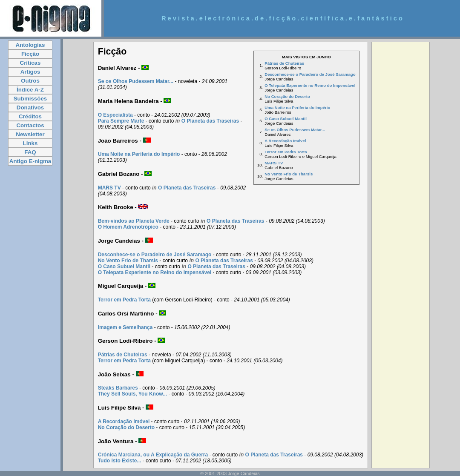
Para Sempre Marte (121, 121)
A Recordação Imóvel (285, 141)
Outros (30, 81)
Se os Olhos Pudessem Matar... (295, 130)
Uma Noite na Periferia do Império (297, 108)
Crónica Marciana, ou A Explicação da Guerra (153, 455)
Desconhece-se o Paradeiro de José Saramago (310, 74)
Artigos (30, 72)
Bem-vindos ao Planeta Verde (134, 221)
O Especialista (115, 115)
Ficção (30, 54)
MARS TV (274, 163)
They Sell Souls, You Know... (132, 394)
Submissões (30, 99)
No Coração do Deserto (287, 96)
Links (30, 143)
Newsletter (30, 134)
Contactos (30, 125)
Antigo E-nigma (30, 161)
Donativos (30, 108)
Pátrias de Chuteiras (284, 63)
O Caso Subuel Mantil (286, 119)
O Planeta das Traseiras (210, 121)
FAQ (30, 152)
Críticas (30, 63)
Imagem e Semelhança (125, 327)
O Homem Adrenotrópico (128, 227)
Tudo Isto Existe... (120, 461)
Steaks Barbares (118, 388)
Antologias (30, 45)
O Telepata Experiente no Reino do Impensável (310, 85)
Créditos (30, 116)
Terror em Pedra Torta (286, 152)
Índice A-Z (30, 90)
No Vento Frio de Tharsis (289, 174)
